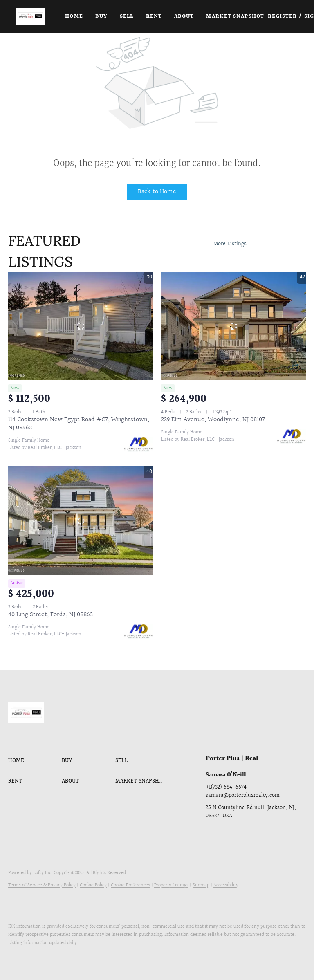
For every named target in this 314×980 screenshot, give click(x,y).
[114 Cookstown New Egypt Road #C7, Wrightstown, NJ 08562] (81, 326)
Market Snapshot (235, 16)
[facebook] (212, 834)
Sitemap (201, 885)
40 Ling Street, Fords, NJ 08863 (50, 615)
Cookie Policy (93, 885)
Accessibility (226, 885)
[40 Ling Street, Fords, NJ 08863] (81, 521)
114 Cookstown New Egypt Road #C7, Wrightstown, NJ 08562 (79, 424)
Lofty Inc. (43, 873)
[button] (30, 16)
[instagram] (244, 834)
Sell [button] (127, 16)
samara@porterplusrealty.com (243, 796)
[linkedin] (228, 834)
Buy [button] (101, 16)
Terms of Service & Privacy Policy (42, 885)
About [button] (184, 16)
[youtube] (261, 834)
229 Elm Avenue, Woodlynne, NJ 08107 (213, 420)
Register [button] (283, 16)
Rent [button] (154, 16)
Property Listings (171, 885)
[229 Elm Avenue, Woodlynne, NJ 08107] (233, 326)
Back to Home (157, 192)
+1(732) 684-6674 (226, 787)
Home (74, 16)
